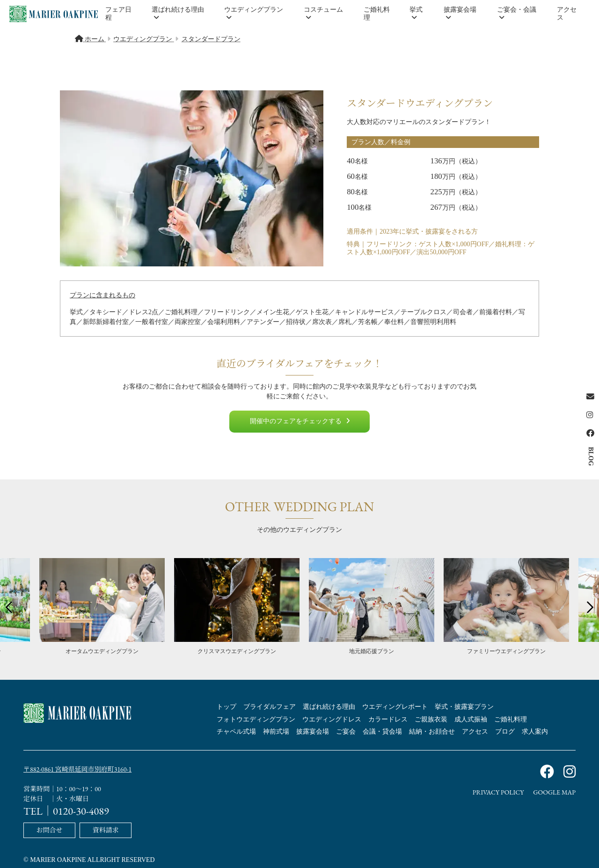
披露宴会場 (460, 13)
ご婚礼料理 (377, 14)
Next (587, 607)
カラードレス (388, 719)
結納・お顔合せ (432, 732)
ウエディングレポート (395, 707)
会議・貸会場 (382, 732)
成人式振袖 (471, 719)
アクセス (567, 14)
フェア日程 (118, 14)
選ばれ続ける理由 (178, 13)
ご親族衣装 (431, 719)
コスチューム (323, 13)
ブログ (505, 732)
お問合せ (49, 829)
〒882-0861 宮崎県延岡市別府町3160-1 (77, 769)
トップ (226, 707)
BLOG (591, 456)
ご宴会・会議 (517, 13)
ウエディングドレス (332, 719)
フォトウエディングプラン (256, 719)
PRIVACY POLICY (498, 792)
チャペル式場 (236, 732)
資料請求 (106, 829)
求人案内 (535, 732)
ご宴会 (346, 732)
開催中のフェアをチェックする (300, 421)
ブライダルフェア (270, 707)
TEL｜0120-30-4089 (66, 810)
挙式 (416, 13)
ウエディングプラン (254, 13)
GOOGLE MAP (554, 792)
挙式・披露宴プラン (464, 707)
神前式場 (276, 732)
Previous (12, 607)
